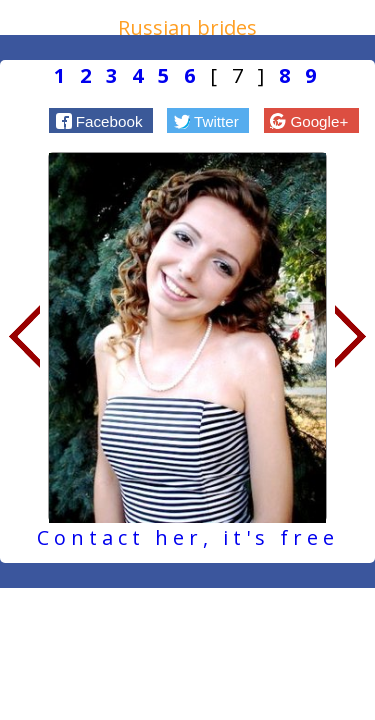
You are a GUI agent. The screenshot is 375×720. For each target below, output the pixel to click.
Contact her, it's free (188, 537)
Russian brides (187, 27)
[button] (101, 120)
